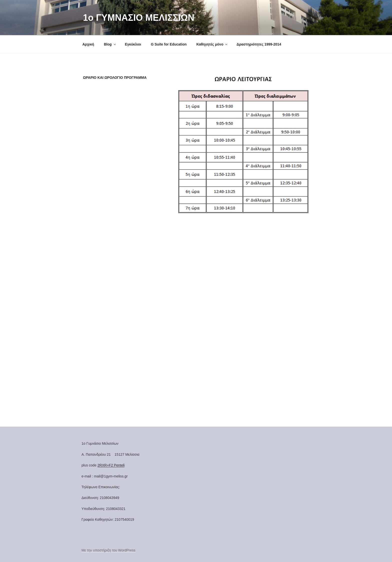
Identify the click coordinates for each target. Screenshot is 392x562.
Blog (110, 44)
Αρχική (88, 44)
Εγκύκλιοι (133, 44)
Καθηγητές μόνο (212, 44)
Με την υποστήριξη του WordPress (108, 550)
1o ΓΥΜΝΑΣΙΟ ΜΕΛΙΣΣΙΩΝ (139, 18)
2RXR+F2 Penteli (111, 465)
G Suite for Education (169, 44)
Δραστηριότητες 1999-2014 (259, 44)
